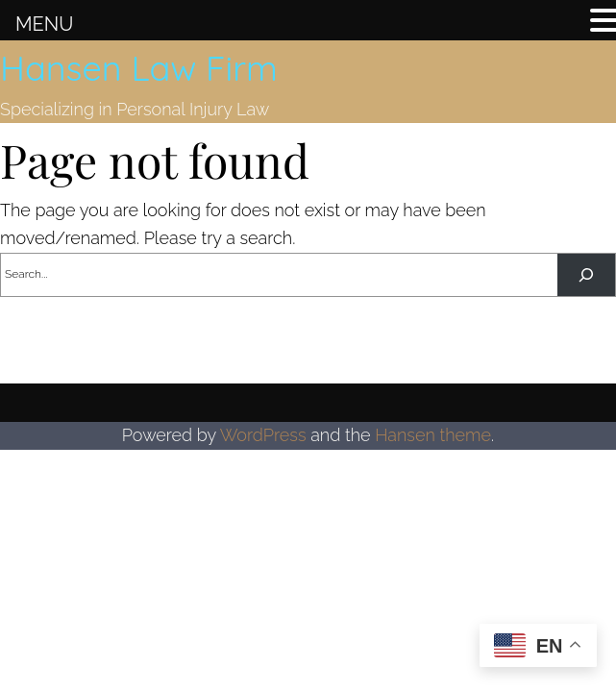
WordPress (263, 435)
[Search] (586, 275)
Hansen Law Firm (139, 68)
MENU (44, 24)
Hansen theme (433, 435)
